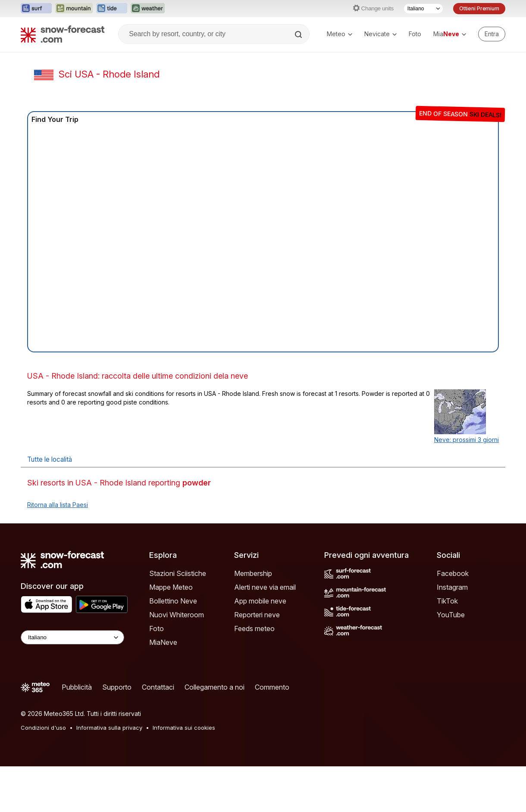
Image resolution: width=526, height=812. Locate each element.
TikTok (447, 601)
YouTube (451, 615)
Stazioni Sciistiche (178, 573)
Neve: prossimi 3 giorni (467, 440)
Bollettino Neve (173, 601)
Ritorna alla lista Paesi (58, 505)
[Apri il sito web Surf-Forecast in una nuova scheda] (36, 9)
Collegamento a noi (214, 687)
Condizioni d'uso (43, 728)
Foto (415, 34)
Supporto (117, 687)
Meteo (340, 34)
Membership (253, 573)
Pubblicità (77, 687)
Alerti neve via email (265, 587)
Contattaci (158, 687)
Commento (272, 687)
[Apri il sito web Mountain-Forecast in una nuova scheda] (74, 9)
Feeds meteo (254, 628)
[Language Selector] (72, 637)
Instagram (452, 587)
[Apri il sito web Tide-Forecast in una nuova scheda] (112, 9)
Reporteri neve (257, 615)
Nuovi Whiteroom (177, 615)
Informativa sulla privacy (109, 728)
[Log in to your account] (492, 34)
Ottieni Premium (479, 8)
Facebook (453, 573)
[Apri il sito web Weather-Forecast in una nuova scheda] (148, 9)
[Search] (299, 34)
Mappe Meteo (171, 587)
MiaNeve (163, 642)
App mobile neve (260, 601)
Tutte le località (50, 459)
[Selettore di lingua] (423, 9)
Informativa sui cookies (184, 728)
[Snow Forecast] (63, 34)
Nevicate (380, 34)
